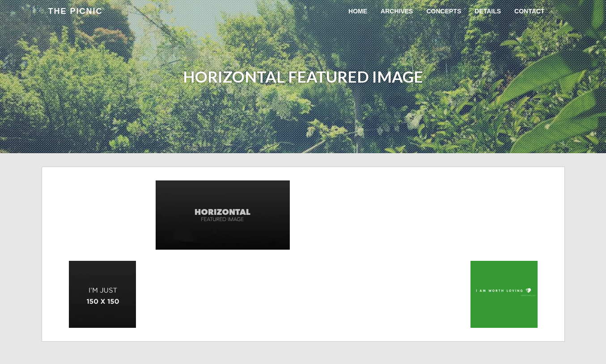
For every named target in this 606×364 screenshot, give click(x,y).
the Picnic (76, 11)
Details (488, 11)
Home (358, 11)
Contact (529, 11)
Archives (397, 11)
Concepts (444, 11)
